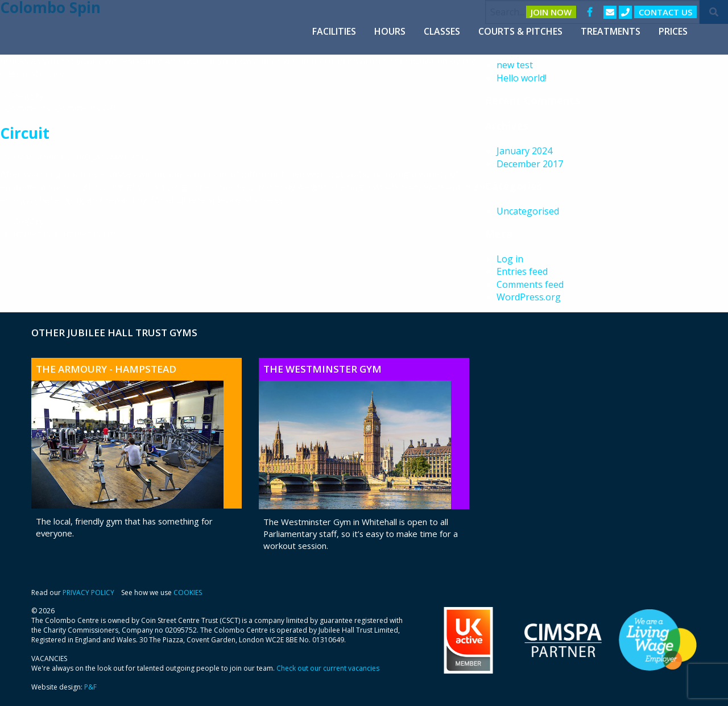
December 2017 (530, 164)
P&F (90, 687)
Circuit (25, 133)
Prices (673, 31)
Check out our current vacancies (328, 668)
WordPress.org (529, 297)
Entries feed (522, 271)
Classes (442, 31)
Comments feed (530, 284)
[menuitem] (334, 31)
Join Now (551, 12)
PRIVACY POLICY (88, 593)
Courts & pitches (520, 31)
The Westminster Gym (322, 369)
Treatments (611, 31)
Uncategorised (528, 211)
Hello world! (522, 78)
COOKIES (188, 593)
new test (515, 65)
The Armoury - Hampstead (106, 369)
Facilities (334, 31)
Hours (390, 31)
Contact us (665, 12)
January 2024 (524, 151)
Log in (510, 259)
